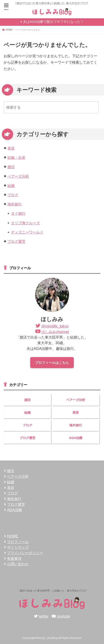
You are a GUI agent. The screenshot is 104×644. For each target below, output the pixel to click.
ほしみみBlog (50, 638)
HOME (12, 536)
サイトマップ (18, 547)
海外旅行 (15, 204)
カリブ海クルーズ (25, 223)
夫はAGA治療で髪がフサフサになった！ (53, 22)
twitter (43, 616)
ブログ (13, 195)
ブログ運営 (16, 241)
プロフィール (18, 542)
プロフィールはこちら (52, 363)
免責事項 (14, 558)
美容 (11, 148)
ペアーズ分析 (18, 176)
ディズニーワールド (27, 232)
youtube (64, 616)
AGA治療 (76, 438)
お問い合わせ (18, 564)
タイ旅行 (18, 213)
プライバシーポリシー (25, 553)
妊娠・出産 (16, 157)
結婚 (11, 186)
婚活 (11, 167)
